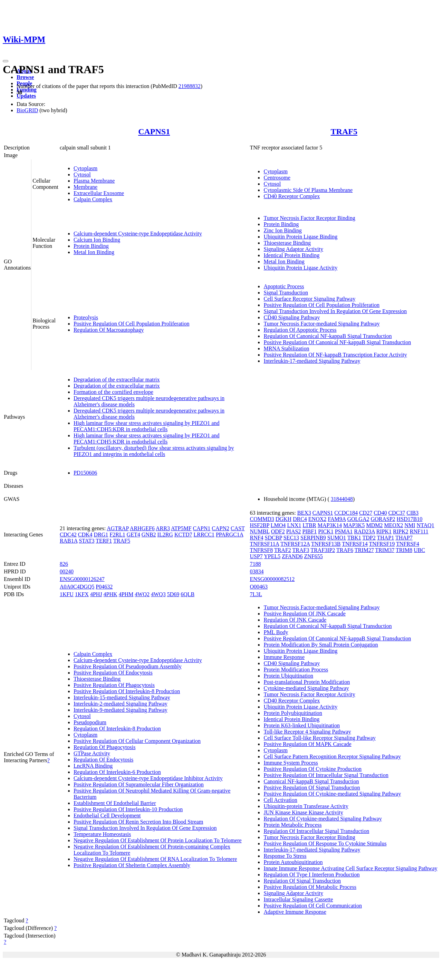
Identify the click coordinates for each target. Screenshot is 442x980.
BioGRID (27, 110)
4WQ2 (142, 594)
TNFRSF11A (264, 544)
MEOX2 (393, 525)
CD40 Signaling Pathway (292, 317)
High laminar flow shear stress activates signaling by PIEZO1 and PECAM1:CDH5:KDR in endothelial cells (147, 426)
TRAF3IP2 (323, 550)
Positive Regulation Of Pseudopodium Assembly (128, 666)
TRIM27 (364, 550)
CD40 (380, 513)
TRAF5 (344, 132)
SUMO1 (337, 538)
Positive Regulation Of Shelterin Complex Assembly (132, 865)
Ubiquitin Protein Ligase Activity (300, 268)
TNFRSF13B (326, 544)
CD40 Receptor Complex (292, 196)
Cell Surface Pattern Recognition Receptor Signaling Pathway (332, 756)
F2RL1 (117, 535)
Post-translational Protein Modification (307, 682)
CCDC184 (346, 513)
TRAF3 (301, 550)
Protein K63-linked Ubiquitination (301, 725)
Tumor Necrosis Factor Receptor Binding (309, 218)
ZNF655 (313, 556)
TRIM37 (385, 550)
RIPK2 (401, 531)
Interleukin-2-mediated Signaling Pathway (121, 704)
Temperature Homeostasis (102, 834)
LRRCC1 (204, 535)
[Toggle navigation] (6, 61)
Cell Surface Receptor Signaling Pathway (309, 299)
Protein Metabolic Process (292, 825)
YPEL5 (272, 556)
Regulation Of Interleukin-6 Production (117, 772)
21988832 (190, 86)
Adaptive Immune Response (295, 912)
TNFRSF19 (382, 544)
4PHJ (96, 594)
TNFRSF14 (355, 544)
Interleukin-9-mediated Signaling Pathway (121, 710)
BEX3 (304, 513)
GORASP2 (383, 519)
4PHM (126, 594)
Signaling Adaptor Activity (293, 249)
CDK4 (85, 535)
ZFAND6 (292, 556)
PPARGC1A (229, 535)
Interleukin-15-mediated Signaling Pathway (122, 697)
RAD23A (364, 531)
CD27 (366, 513)
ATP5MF (181, 528)
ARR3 (163, 528)
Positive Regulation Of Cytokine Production (313, 769)
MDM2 (374, 525)
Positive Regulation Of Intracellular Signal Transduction (326, 775)
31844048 (342, 499)
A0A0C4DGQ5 (77, 587)
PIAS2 (294, 531)
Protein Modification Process (296, 669)
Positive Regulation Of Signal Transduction (312, 788)
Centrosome (277, 178)
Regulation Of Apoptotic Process (300, 330)
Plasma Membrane (94, 181)
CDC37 (397, 513)
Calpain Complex (93, 199)
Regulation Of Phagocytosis (105, 747)
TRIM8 (404, 550)
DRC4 (300, 519)
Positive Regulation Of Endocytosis (113, 673)
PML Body (276, 632)
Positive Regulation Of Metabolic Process (310, 887)
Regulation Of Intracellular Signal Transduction (316, 831)
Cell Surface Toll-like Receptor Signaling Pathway (319, 738)
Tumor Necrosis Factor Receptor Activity (309, 694)
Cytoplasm (85, 168)
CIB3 (412, 513)
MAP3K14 (330, 525)
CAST (238, 528)
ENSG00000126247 (82, 579)
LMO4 (278, 525)
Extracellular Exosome (99, 193)
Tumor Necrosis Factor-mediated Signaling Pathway (321, 324)
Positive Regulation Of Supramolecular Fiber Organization (139, 784)
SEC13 (291, 538)
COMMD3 (262, 519)
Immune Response (284, 657)
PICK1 (326, 531)
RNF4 (256, 538)
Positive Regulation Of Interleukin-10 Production (128, 809)
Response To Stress (285, 856)
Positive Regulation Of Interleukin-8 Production (127, 691)
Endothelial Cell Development (107, 816)
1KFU (67, 594)
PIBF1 (309, 531)
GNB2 (149, 535)
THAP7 (404, 538)
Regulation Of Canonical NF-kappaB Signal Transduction (328, 336)
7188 (255, 564)
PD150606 (85, 473)
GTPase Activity (92, 753)
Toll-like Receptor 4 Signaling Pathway (307, 732)
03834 (257, 571)
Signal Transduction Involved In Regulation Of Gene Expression (335, 311)
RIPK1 (384, 531)
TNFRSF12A (295, 544)
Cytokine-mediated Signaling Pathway (306, 688)
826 (64, 564)
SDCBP (273, 538)
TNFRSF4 (408, 544)
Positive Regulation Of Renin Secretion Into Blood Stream (138, 822)
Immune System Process (291, 763)
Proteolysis (86, 317)
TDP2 (369, 538)
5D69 (173, 594)
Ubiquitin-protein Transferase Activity (306, 806)
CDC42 (68, 535)
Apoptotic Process (284, 286)
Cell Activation (280, 800)
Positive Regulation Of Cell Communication (313, 906)
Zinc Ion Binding (282, 230)
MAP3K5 (354, 525)
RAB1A (69, 541)
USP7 (256, 556)
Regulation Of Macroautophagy (109, 330)
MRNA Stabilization (286, 348)
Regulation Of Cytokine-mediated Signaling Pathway (323, 819)
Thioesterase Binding (287, 243)
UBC (419, 550)
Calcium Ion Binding (97, 240)
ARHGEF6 (142, 528)
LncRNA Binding (93, 766)
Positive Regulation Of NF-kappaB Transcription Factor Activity (335, 355)
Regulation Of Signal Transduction (302, 881)
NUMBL (260, 531)
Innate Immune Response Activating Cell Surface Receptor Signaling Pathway (350, 868)
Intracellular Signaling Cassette (298, 899)
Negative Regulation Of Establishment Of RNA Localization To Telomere (155, 859)
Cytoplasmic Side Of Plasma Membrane (308, 190)
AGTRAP (118, 528)
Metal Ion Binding (94, 252)
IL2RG (165, 535)
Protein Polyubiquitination (293, 713)
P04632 (104, 587)
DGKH (284, 519)
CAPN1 (202, 528)
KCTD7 (183, 535)
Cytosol (82, 174)
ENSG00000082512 (272, 579)
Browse (25, 77)
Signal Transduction (286, 293)
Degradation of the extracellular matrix (117, 380)
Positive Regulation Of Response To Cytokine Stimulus (325, 843)
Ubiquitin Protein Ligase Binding (300, 237)
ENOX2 (317, 519)
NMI (410, 525)
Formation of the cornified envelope (113, 392)
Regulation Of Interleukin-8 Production (117, 729)
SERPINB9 (313, 538)
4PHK (110, 594)
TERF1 (104, 541)
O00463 (259, 587)
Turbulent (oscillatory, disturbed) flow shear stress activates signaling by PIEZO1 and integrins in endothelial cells (154, 451)
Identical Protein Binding (291, 255)
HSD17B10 (410, 519)
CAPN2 (220, 528)
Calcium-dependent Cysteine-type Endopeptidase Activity (138, 234)
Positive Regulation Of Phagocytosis (114, 685)
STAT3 (87, 541)
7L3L (256, 594)
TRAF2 (283, 550)
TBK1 (354, 538)
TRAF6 (345, 550)
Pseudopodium (90, 722)
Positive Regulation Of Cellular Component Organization (137, 741)
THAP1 (385, 538)
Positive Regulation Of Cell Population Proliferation (132, 324)
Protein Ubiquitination (288, 676)
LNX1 (294, 525)
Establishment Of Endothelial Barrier (115, 803)
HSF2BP (259, 525)
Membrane (85, 187)
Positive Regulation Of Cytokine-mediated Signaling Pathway (332, 794)
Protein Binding (91, 246)
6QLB (188, 594)
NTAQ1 (425, 525)
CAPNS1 (154, 132)
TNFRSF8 (261, 550)
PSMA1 (344, 531)
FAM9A (337, 519)
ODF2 (278, 531)
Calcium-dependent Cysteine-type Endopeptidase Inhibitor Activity (148, 778)
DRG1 (101, 535)
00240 (67, 571)
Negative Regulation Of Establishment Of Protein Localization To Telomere (158, 840)
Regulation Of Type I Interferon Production (311, 875)
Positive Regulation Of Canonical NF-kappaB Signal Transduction (337, 342)
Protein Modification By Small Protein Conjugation (321, 645)
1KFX (82, 594)
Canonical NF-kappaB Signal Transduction (311, 781)
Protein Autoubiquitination (293, 862)
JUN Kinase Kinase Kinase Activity (303, 812)
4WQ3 (158, 594)
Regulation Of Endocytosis (103, 760)
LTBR (309, 525)
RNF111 (419, 531)
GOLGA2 (358, 519)
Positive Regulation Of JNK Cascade (304, 614)
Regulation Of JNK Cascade (295, 620)
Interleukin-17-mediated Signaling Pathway (312, 361)
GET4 (133, 535)
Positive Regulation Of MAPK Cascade (307, 744)
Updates (26, 96)
